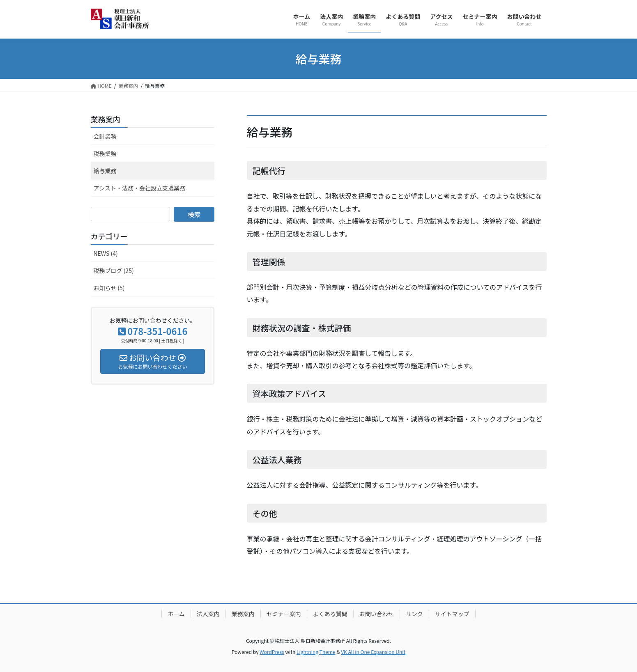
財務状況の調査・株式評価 (302, 328)
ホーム (176, 614)
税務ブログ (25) (114, 271)
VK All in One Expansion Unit (373, 652)
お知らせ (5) (109, 288)
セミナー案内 (284, 614)
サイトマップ (452, 614)
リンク (414, 614)
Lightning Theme (316, 652)
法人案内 (208, 614)
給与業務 (105, 171)
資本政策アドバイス (289, 393)
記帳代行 (269, 171)
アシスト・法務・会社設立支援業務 (139, 188)
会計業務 (105, 136)
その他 (265, 513)
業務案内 (106, 119)
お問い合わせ (377, 614)
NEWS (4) (106, 253)
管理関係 (269, 262)
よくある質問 (330, 614)
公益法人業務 (277, 460)
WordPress (272, 652)
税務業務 (105, 154)
